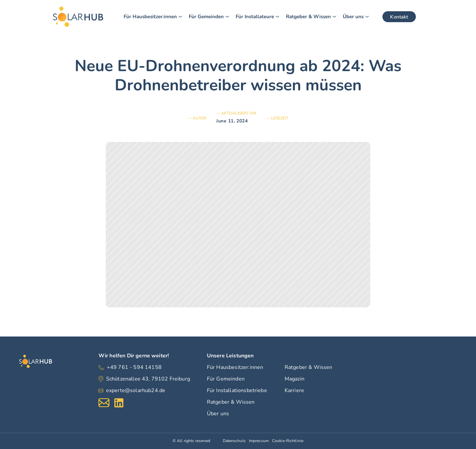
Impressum (259, 441)
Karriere (294, 390)
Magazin (295, 379)
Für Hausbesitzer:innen (235, 367)
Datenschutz (234, 441)
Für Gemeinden (226, 379)
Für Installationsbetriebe (237, 390)
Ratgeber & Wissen (231, 402)
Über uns (218, 414)
